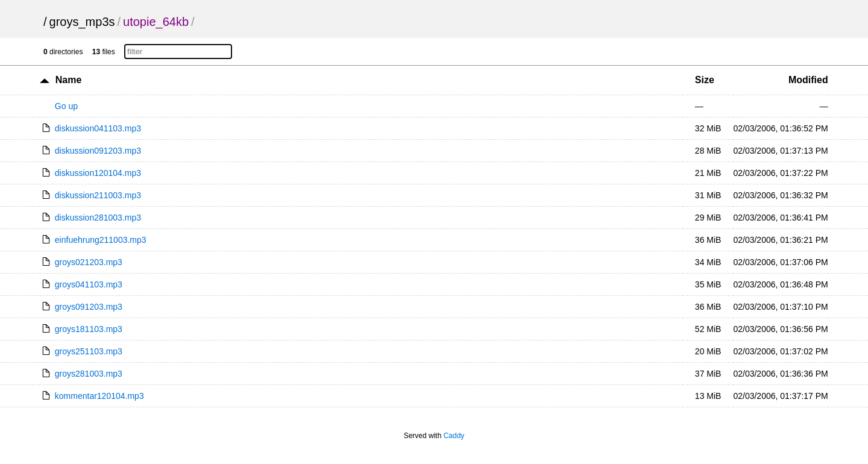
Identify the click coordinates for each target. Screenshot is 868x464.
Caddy (454, 436)
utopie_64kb (156, 22)
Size (705, 80)
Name (69, 80)
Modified (808, 80)
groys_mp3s (82, 22)
